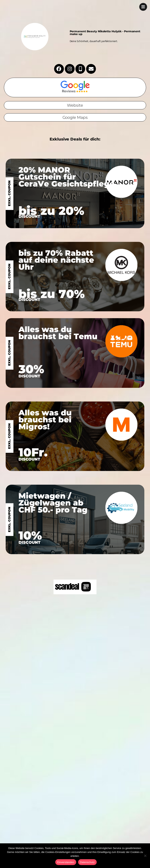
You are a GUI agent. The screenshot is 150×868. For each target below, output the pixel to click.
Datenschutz (87, 862)
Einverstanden (66, 862)
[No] (145, 856)
